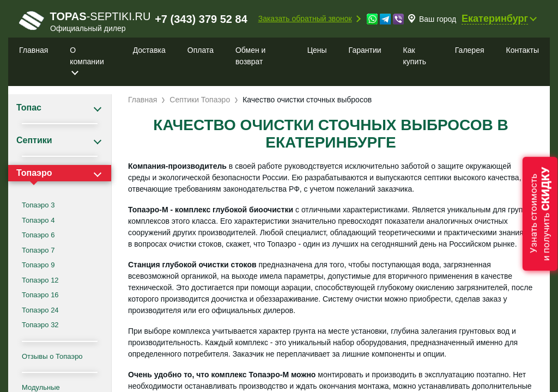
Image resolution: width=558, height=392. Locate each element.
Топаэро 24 (40, 310)
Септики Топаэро (200, 100)
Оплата (201, 50)
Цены (317, 50)
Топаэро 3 (38, 205)
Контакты (523, 50)
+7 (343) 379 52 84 (201, 19)
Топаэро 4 (38, 220)
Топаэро (34, 173)
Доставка (149, 50)
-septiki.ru (85, 21)
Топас (29, 108)
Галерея (470, 50)
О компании (87, 56)
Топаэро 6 (38, 235)
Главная (34, 50)
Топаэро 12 (40, 280)
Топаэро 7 (38, 250)
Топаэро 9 (38, 265)
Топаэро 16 (40, 295)
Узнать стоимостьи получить (540, 214)
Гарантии (365, 50)
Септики (34, 140)
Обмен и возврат (250, 56)
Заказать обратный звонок (305, 19)
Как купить (415, 56)
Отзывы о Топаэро (52, 356)
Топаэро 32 (40, 325)
